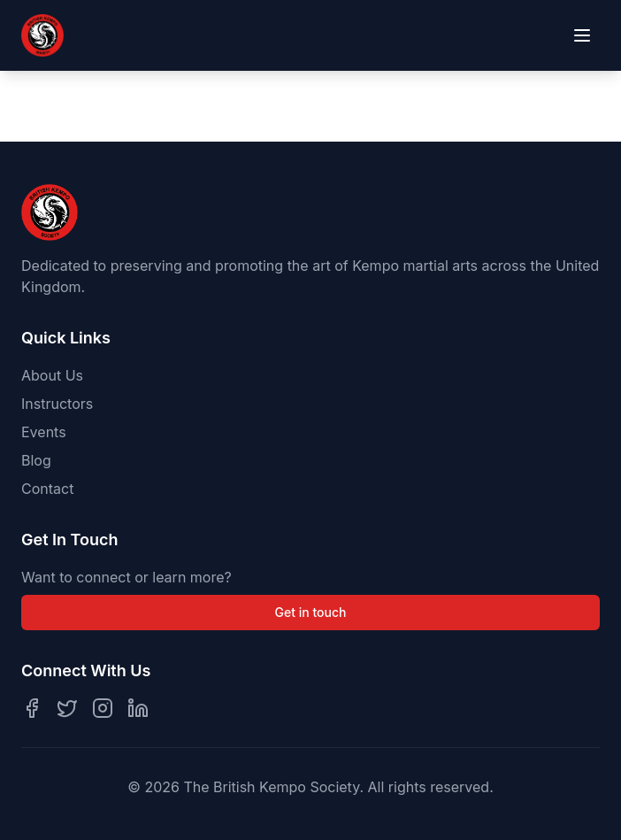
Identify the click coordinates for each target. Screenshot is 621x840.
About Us (52, 375)
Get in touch (311, 612)
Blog (36, 460)
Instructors (57, 404)
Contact (47, 489)
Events (44, 432)
